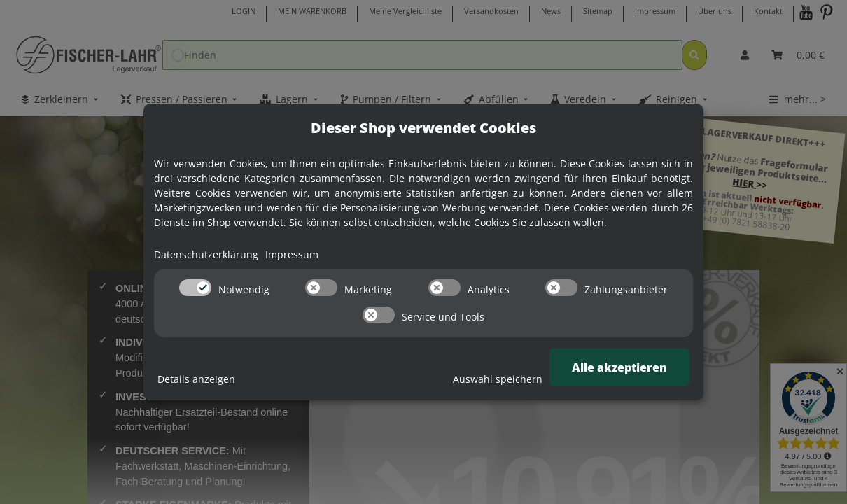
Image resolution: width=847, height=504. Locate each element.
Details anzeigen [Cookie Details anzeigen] (196, 379)
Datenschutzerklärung (206, 254)
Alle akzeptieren (619, 367)
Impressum (292, 254)
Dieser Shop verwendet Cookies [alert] (423, 128)
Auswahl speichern (498, 379)
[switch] (195, 288)
